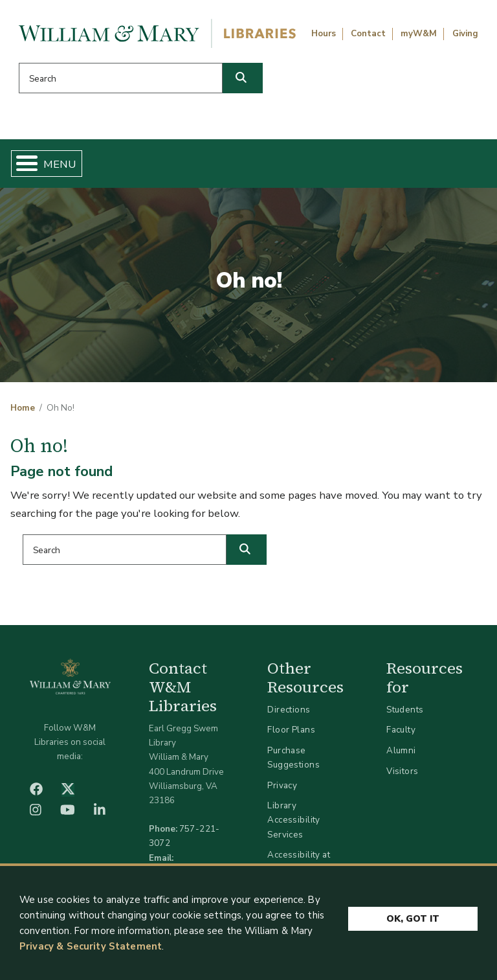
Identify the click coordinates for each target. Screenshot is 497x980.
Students (405, 710)
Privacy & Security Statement (91, 951)
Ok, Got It (413, 921)
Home (23, 408)
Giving (465, 34)
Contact (368, 34)
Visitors (402, 771)
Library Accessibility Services (293, 820)
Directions (289, 710)
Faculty (401, 730)
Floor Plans (291, 730)
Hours (324, 34)
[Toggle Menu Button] (22, 164)
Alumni (401, 750)
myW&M (419, 34)
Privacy (282, 785)
